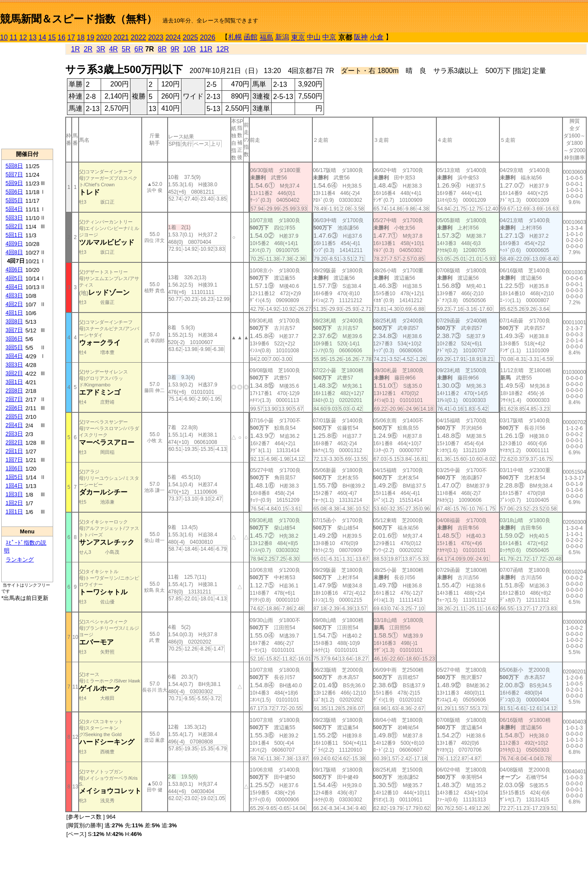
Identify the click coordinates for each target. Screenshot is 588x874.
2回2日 (14, 442)
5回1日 (14, 235)
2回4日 (14, 425)
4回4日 (14, 287)
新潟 (282, 37)
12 (23, 37)
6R (139, 49)
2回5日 (14, 416)
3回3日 (14, 365)
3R (101, 49)
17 (71, 37)
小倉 (377, 37)
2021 (121, 37)
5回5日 (14, 200)
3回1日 (14, 382)
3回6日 (14, 339)
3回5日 (14, 347)
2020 (104, 37)
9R (175, 49)
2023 (156, 37)
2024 (173, 37)
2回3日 (14, 434)
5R (126, 49)
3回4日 (14, 356)
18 (81, 37)
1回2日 (14, 503)
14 (42, 37)
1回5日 (14, 477)
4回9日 (14, 244)
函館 (251, 37)
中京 (329, 37)
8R (162, 49)
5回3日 (14, 218)
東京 (298, 37)
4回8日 (14, 252)
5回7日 (14, 174)
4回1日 (14, 313)
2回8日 (14, 391)
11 (13, 37)
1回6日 (14, 468)
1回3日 (14, 494)
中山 (314, 37)
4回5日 (14, 278)
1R (75, 49)
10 (4, 37)
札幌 (235, 37)
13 (33, 37)
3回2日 (14, 373)
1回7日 (14, 460)
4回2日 (14, 304)
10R (189, 49)
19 (90, 37)
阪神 (361, 37)
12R (223, 49)
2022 (139, 37)
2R (88, 49)
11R (206, 49)
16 (62, 37)
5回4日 (14, 209)
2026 (208, 37)
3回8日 (14, 321)
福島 (267, 37)
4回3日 (14, 295)
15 (52, 37)
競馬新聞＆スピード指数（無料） (78, 19)
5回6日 (14, 192)
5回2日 (14, 226)
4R (113, 49)
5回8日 (14, 166)
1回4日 (14, 486)
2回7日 (14, 399)
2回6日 (14, 408)
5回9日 (14, 183)
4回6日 (14, 270)
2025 (191, 37)
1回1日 (14, 512)
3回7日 (14, 330)
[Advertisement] (27, 96)
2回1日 (14, 451)
